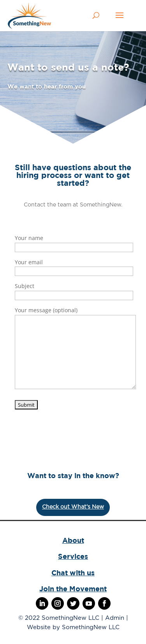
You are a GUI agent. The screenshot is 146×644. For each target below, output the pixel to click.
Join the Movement (73, 589)
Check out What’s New (73, 507)
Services (73, 556)
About (73, 540)
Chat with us (73, 573)
